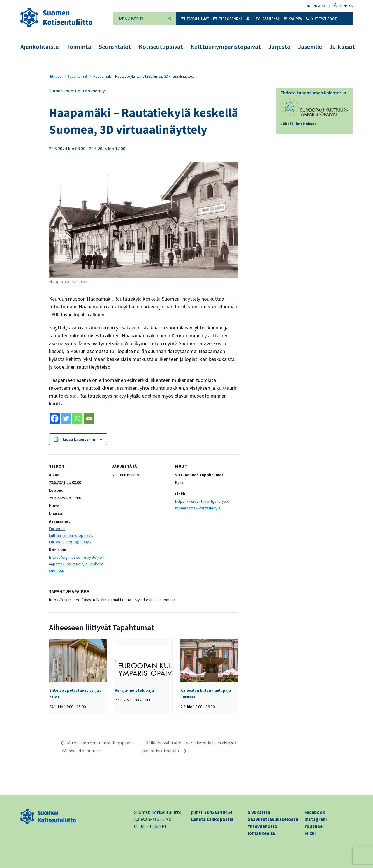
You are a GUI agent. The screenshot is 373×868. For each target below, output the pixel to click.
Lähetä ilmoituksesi (299, 124)
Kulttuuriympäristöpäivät (226, 47)
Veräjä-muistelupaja (134, 690)
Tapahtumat (195, 19)
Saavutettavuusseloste (273, 819)
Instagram (316, 819)
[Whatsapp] (77, 418)
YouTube (314, 826)
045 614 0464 (219, 812)
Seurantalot (115, 47)
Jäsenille (310, 47)
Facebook (315, 812)
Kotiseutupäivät (161, 47)
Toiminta (79, 47)
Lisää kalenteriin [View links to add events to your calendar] (79, 439)
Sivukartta (259, 812)
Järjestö (279, 47)
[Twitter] (66, 418)
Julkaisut (342, 47)
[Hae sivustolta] (139, 18)
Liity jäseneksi (262, 19)
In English (317, 6)
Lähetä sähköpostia (212, 819)
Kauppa (292, 19)
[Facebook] (55, 418)
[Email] (89, 418)
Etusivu (56, 76)
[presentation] (78, 661)
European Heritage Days (70, 542)
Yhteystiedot (321, 19)
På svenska (343, 6)
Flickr (310, 833)
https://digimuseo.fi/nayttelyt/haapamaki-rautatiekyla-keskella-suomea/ (77, 564)
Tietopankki (228, 19)
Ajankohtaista (40, 47)
